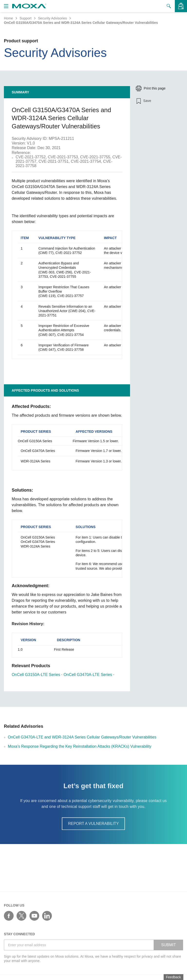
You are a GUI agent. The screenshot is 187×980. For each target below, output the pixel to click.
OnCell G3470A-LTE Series (88, 675)
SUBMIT (168, 945)
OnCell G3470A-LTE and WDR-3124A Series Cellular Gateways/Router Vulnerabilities (82, 737)
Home (8, 18)
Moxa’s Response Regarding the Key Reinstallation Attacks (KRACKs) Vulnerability (80, 746)
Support (25, 18)
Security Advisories (52, 18)
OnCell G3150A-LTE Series (36, 675)
